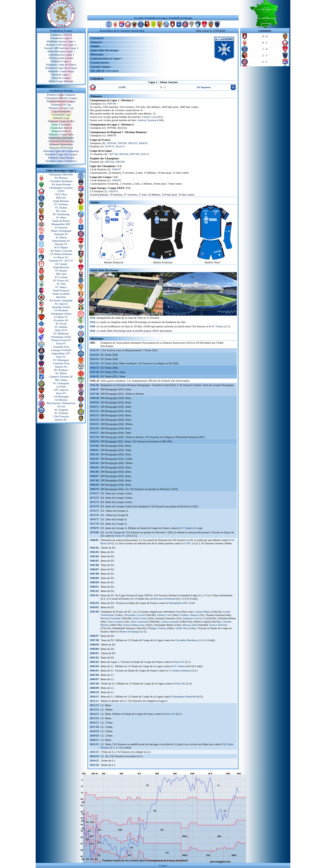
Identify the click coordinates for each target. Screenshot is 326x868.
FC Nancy (61, 287)
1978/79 (109, 146)
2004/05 (143, 143)
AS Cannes (61, 264)
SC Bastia (61, 237)
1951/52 (94, 411)
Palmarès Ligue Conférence (61, 161)
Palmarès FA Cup (61, 105)
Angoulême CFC (61, 353)
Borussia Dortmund (165, 599)
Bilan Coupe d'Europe (61, 81)
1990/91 (94, 587)
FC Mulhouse (61, 333)
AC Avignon (61, 410)
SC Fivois (61, 323)
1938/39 (94, 376)
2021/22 (94, 744)
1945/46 (94, 385)
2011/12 (94, 701)
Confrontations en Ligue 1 (106, 58)
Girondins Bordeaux (61, 181)
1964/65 (94, 467)
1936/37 (94, 368)
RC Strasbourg (61, 214)
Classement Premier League (61, 98)
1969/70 (94, 489)
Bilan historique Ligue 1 (61, 51)
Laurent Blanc (203, 612)
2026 (92, 331)
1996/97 (116, 169)
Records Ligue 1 (61, 74)
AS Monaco (61, 178)
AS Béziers (61, 400)
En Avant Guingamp (61, 300)
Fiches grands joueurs (61, 58)
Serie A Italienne (61, 124)
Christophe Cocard (134, 615)
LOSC (61, 191)
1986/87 (94, 569)
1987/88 (94, 574)
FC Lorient (61, 277)
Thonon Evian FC (61, 340)
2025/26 (94, 765)
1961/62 (94, 454)
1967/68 (94, 480)
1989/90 (94, 582)
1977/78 (94, 524)
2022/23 (94, 752)
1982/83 (94, 552)
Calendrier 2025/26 (61, 35)
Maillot (95, 46)
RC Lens (61, 211)
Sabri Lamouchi (139, 621)
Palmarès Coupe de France (61, 64)
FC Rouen (61, 270)
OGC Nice (61, 194)
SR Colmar (61, 380)
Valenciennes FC (61, 241)
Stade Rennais (61, 201)
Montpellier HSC (61, 224)
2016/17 (94, 722)
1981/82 (94, 548)
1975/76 (94, 515)
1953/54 (94, 420)
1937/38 (94, 372)
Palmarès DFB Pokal (61, 148)
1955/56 (94, 428)
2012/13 (94, 705)
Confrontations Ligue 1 (61, 55)
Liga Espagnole (61, 111)
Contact (163, 865)
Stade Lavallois (61, 294)
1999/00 (94, 649)
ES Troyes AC (61, 280)
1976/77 (94, 519)
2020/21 (94, 740)
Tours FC (61, 343)
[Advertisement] (163, 8)
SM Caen (61, 274)
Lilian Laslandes (170, 621)
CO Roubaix (61, 310)
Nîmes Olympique (61, 231)
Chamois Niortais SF (61, 377)
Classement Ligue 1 (61, 38)
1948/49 (94, 398)
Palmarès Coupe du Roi (61, 121)
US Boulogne (61, 396)
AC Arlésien (61, 413)
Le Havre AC (61, 257)
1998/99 (94, 644)
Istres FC (61, 393)
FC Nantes (61, 208)
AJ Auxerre (61, 227)
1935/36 (94, 363)
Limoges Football (61, 350)
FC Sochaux (61, 204)
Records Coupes (61, 78)
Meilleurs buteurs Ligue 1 (61, 41)
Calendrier (97, 38)
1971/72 (94, 498)
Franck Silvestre (218, 625)
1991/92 (94, 591)
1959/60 (94, 446)
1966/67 (94, 476)
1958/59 (94, 441)
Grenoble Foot (61, 347)
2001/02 (94, 657)
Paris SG (61, 198)
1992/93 (113, 191)
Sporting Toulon (61, 307)
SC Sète (61, 284)
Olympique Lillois (61, 314)
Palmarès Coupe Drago (61, 71)
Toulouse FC (61, 234)
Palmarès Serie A (61, 131)
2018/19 (94, 731)
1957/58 (94, 437)
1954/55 (94, 424)
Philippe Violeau (157, 628)
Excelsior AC (61, 320)
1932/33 (94, 350)
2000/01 (94, 653)
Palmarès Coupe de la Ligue (61, 68)
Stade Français (61, 290)
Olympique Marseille (61, 174)
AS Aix (61, 406)
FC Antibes (61, 327)
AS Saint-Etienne (61, 184)
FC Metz (61, 217)
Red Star (61, 297)
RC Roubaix (61, 370)
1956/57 (94, 433)
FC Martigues (61, 360)
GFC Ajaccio (61, 390)
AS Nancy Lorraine (61, 251)
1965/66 (94, 472)
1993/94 (111, 143)
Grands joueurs (100, 62)
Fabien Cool (149, 117)
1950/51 (94, 407)
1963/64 (94, 463)
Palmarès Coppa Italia (61, 134)
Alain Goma (140, 618)
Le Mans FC (61, 317)
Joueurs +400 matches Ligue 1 (61, 48)
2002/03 (132, 143)
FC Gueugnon (61, 383)
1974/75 (94, 511)
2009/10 (94, 692)
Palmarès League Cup (61, 108)
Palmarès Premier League (61, 101)
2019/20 (94, 735)
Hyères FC (61, 420)
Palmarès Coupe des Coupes (61, 154)
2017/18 (94, 727)
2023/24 (94, 756)
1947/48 (94, 394)
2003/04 (124, 154)
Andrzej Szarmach (148, 120)
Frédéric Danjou (189, 615)
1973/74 (94, 506)
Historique (97, 54)
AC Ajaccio (61, 304)
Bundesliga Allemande (61, 138)
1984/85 (94, 561)
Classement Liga (61, 114)
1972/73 (94, 502)
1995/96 (111, 103)
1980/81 (94, 540)
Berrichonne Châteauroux (61, 403)
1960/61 (94, 450)
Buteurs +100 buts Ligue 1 (61, 45)
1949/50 (94, 402)
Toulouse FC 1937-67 (61, 261)
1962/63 (94, 459)
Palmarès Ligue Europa (61, 158)
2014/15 (120, 146)
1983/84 (94, 556)
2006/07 (94, 679)
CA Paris (61, 386)
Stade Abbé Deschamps (105, 50)
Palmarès (96, 42)
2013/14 (94, 709)
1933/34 (94, 355)
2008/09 (94, 688)
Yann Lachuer (115, 621)
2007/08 (134, 154)
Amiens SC (61, 367)
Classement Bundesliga (61, 141)
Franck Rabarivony (134, 625)
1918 (92, 318)
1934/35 (94, 359)
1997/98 (113, 154)
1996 (92, 326)
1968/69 (94, 485)
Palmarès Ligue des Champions (61, 151)
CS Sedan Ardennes (61, 254)
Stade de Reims (61, 221)
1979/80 (94, 532)
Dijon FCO (61, 330)
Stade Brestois (61, 267)
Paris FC (61, 357)
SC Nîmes (61, 373)
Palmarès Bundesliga (61, 144)
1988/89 (94, 578)
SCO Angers (61, 247)
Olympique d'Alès (61, 337)
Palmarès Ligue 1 (61, 61)
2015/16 (94, 718)
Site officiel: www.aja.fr (105, 71)
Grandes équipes (101, 67)
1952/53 (94, 415)
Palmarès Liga (61, 118)
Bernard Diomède (111, 618)
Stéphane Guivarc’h (194, 618)
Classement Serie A (61, 128)
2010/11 (145, 154)
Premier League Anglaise (61, 95)
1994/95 (116, 180)
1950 (92, 322)
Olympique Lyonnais (61, 188)
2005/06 (120, 162)
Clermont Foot (61, 363)
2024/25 (94, 760)
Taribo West (182, 628)
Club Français (61, 416)
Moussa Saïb (190, 625)
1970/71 (94, 493)
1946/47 (94, 389)
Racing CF (61, 244)
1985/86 (94, 565)
